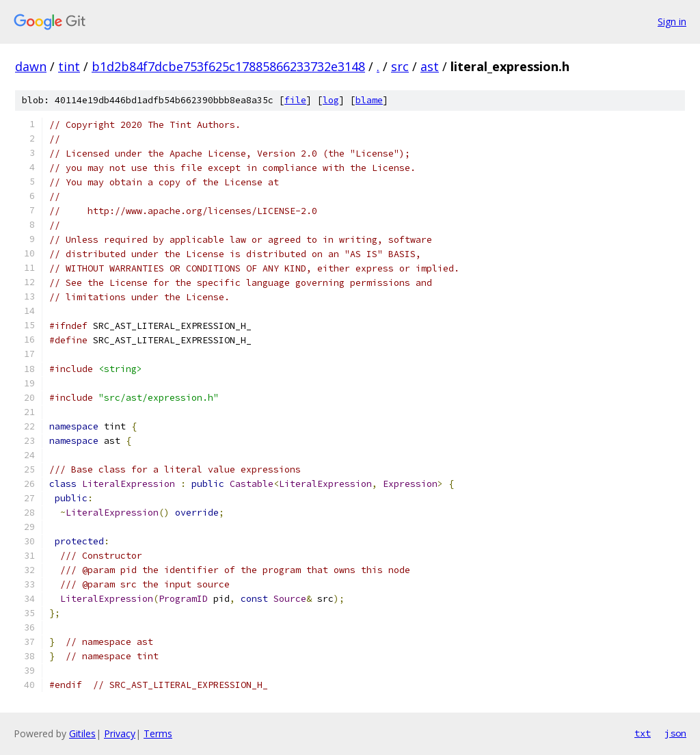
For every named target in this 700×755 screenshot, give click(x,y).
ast (430, 66)
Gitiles (82, 733)
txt (643, 733)
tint (69, 66)
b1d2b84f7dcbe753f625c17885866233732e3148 (228, 66)
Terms (158, 733)
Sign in (672, 22)
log (331, 100)
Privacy (120, 733)
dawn (31, 66)
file (295, 100)
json (675, 733)
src (400, 66)
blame (369, 100)
